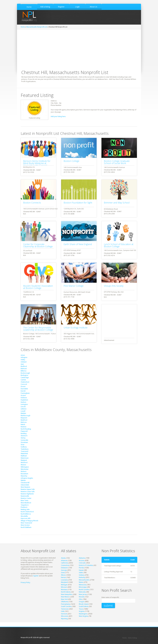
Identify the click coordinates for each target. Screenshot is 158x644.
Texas (81, 609)
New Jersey (83, 594)
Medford (24, 420)
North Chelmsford (27, 512)
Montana (64, 590)
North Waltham (26, 527)
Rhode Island (84, 604)
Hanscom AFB (26, 518)
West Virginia (83, 616)
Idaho (81, 573)
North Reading (26, 429)
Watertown (25, 458)
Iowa (63, 573)
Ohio (81, 599)
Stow (23, 445)
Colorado (82, 563)
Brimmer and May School (117, 203)
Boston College (71, 161)
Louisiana (64, 580)
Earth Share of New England (78, 244)
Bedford (24, 366)
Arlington (24, 357)
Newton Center (26, 498)
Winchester (25, 469)
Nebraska (82, 592)
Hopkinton (24, 400)
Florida (81, 568)
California (64, 563)
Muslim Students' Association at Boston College (38, 287)
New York (64, 599)
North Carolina (84, 590)
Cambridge (25, 378)
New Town (24, 500)
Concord (24, 384)
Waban (23, 480)
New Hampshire (67, 594)
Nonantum (24, 474)
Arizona (82, 560)
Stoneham (24, 442)
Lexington (24, 404)
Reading (24, 433)
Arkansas (64, 560)
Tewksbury (25, 449)
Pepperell (24, 431)
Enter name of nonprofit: (110, 597)
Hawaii (81, 570)
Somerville (24, 440)
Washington (83, 614)
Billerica (24, 371)
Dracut (23, 386)
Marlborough (25, 416)
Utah (63, 611)
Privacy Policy (25, 582)
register (36, 576)
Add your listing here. (58, 116)
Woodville (24, 516)
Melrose (24, 422)
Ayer (22, 364)
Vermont (64, 614)
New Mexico (65, 597)
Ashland (24, 362)
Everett (23, 391)
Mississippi (83, 587)
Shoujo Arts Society (114, 286)
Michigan (64, 585)
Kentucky (82, 577)
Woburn (24, 471)
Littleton (24, 409)
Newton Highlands (27, 494)
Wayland (24, 460)
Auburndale (25, 485)
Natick (23, 424)
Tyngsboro (25, 505)
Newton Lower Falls (28, 492)
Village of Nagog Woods (29, 521)
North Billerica (26, 514)
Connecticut (65, 565)
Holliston (24, 398)
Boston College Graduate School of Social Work (117, 162)
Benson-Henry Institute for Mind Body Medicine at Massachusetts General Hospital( (37, 164)
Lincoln (23, 407)
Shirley (23, 438)
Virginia (82, 611)
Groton (23, 395)
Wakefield (24, 454)
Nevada (82, 597)
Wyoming (64, 619)
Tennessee (65, 609)
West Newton (25, 487)
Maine (81, 582)
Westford (24, 462)
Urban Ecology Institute (76, 328)
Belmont (24, 369)
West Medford (26, 503)
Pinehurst (24, 507)
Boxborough (25, 373)
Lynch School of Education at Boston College (119, 245)
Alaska (63, 558)
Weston (23, 465)
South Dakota (84, 606)
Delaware (64, 568)
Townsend (24, 451)
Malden (23, 413)
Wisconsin (65, 616)
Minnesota (83, 585)
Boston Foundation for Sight (78, 203)
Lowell (23, 411)
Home (23, 27)
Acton (23, 355)
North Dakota (66, 592)
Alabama (82, 558)
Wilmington (25, 467)
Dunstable (24, 389)
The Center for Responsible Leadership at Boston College (38, 329)
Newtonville (25, 496)
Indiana (82, 575)
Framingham (25, 393)
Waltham (24, 456)
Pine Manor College (74, 286)
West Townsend (26, 523)
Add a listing (132, 638)
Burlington (24, 375)
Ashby (23, 360)
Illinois (63, 575)
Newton (24, 427)
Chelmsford (25, 382)
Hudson (23, 402)
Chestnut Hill (25, 483)
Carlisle (23, 380)
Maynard (24, 418)
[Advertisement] (79, 48)
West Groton (25, 525)
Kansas (63, 577)
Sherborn (24, 436)
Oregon (82, 602)
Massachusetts (84, 580)
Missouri (64, 587)
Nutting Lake (25, 509)
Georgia (64, 570)
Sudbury (24, 447)
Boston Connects (32, 203)
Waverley (24, 476)
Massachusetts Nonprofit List (37, 27)
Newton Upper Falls (28, 489)
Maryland (64, 582)
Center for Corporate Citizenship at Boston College (38, 245)
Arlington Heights (27, 478)
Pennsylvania (66, 604)
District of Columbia (86, 565)
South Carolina (66, 606)
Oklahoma (65, 602)
